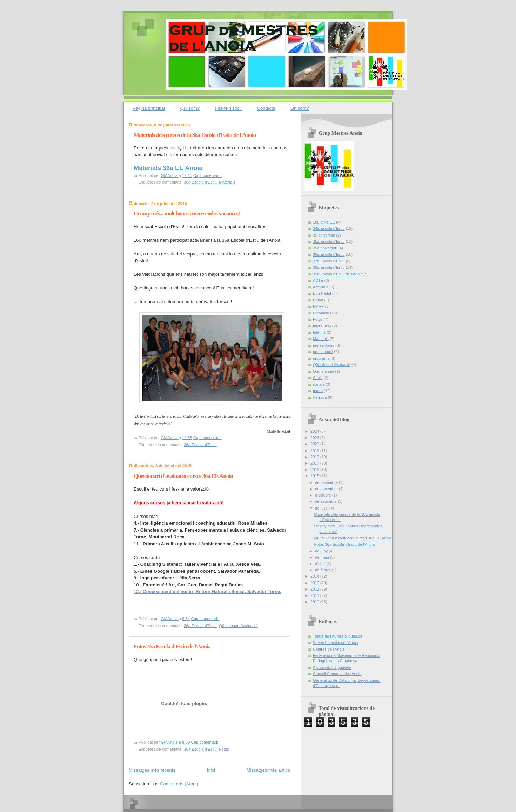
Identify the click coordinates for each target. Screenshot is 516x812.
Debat (318, 300)
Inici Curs (321, 326)
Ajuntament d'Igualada (332, 667)
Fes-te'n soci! (228, 108)
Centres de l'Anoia (329, 649)
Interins (319, 332)
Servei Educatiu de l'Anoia (336, 643)
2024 (315, 431)
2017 (315, 463)
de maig (322, 557)
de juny (322, 551)
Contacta (266, 108)
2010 (315, 602)
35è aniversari (325, 248)
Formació (321, 313)
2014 (315, 576)
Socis (318, 378)
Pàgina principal (149, 108)
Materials (227, 182)
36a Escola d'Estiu (200, 182)
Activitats (321, 287)
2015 (315, 476)
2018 (315, 457)
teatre (318, 391)
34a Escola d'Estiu (329, 228)
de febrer (323, 570)
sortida (319, 384)
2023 (315, 438)
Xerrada (320, 397)
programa (321, 358)
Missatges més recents (152, 770)
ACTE (318, 280)
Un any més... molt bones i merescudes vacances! (187, 214)
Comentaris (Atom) (179, 784)
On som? (300, 108)
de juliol (322, 508)
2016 (315, 470)
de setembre (326, 501)
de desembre (327, 482)
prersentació (324, 345)
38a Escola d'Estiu (329, 267)
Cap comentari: (207, 175)
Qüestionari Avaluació (238, 626)
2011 (315, 595)
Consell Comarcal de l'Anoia (337, 674)
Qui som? (190, 108)
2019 (315, 451)
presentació (323, 352)
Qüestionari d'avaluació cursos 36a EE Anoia (183, 476)
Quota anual (323, 371)
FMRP (318, 306)
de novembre (327, 489)
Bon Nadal (322, 293)
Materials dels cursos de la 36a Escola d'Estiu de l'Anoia (195, 135)
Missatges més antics (268, 770)
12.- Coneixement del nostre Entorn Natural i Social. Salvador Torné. (207, 591)
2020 (315, 444)
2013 (315, 583)
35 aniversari (324, 235)
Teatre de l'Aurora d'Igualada (338, 636)
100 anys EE (324, 222)
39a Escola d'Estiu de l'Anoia (338, 274)
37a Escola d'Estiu (329, 261)
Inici (211, 770)
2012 (315, 589)
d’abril (321, 564)
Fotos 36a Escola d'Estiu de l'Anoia (172, 647)
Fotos (224, 749)
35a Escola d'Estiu (329, 241)
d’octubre (324, 495)
